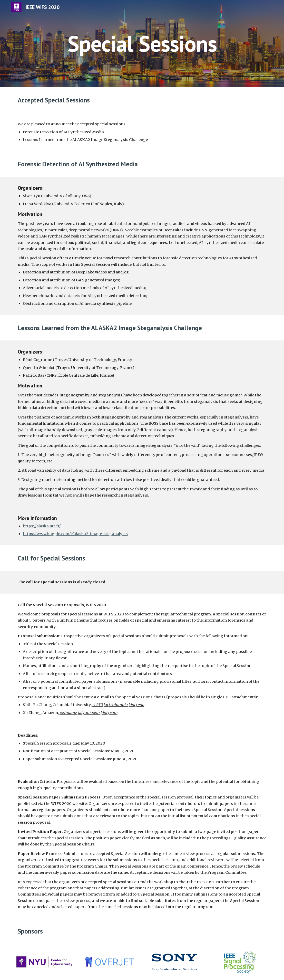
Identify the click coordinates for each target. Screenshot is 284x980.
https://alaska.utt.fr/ (42, 526)
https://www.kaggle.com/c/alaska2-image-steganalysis (75, 534)
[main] (142, 44)
